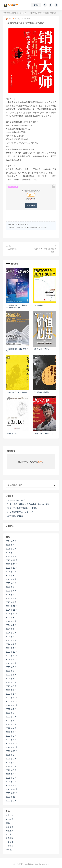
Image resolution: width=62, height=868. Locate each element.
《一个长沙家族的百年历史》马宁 (20, 512)
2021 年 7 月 (11, 763)
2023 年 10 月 (12, 659)
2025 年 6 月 (11, 583)
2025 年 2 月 (11, 598)
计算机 (9, 850)
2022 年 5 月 (11, 724)
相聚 (9, 19)
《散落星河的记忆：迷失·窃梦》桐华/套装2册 (16, 306)
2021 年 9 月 (11, 755)
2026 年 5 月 (11, 541)
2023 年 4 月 (11, 682)
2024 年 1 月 (11, 648)
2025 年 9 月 (11, 572)
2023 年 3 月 (11, 686)
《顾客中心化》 (39, 305)
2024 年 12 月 (12, 606)
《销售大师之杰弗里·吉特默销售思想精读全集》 (32, 227)
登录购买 (31, 205)
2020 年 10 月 (12, 797)
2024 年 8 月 (11, 621)
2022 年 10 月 (12, 705)
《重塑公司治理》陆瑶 (15, 500)
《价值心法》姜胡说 (41, 349)
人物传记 (10, 819)
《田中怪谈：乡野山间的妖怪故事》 (45, 250)
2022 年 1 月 (11, 740)
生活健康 (10, 842)
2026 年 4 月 (11, 545)
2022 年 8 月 (11, 713)
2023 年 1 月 (11, 694)
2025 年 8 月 (11, 575)
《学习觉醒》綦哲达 (14, 516)
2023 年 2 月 (11, 690)
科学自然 (10, 846)
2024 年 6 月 (11, 629)
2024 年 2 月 (11, 644)
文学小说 (10, 838)
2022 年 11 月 (12, 701)
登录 (40, 461)
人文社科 (10, 815)
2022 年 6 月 (11, 721)
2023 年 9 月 (11, 663)
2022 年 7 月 (11, 717)
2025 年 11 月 (12, 564)
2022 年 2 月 (11, 736)
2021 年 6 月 (11, 766)
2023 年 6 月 (11, 675)
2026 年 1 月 (11, 556)
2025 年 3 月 (11, 595)
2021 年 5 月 (11, 770)
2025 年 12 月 (12, 560)
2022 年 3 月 (11, 732)
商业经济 (23, 13)
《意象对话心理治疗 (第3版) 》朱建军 (22, 508)
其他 (8, 823)
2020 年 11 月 (12, 793)
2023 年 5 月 (11, 679)
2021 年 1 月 (11, 785)
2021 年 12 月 (12, 743)
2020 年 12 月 (12, 789)
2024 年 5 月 (11, 633)
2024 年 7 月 (11, 625)
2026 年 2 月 (11, 553)
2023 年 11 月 (12, 656)
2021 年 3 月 (11, 778)
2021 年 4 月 (11, 774)
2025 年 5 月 (11, 587)
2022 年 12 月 (12, 698)
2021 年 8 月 (11, 759)
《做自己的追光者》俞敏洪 (16, 392)
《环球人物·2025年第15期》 (44, 433)
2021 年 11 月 (12, 747)
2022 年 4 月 (11, 728)
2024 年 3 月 (11, 640)
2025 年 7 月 (11, 579)
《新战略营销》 (12, 249)
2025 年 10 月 (12, 568)
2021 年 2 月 (11, 782)
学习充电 (10, 834)
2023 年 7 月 (11, 671)
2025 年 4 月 (11, 591)
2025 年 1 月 (11, 602)
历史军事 (10, 827)
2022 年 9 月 (11, 709)
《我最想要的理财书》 (42, 392)
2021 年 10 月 (12, 751)
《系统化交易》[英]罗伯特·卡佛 (17, 350)
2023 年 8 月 (11, 667)
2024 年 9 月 (11, 617)
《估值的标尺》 (12, 433)
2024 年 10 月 (12, 614)
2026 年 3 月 (11, 549)
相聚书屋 (15, 13)
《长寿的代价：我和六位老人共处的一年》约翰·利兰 (28, 504)
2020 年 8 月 (11, 801)
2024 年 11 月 (12, 610)
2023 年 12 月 (12, 652)
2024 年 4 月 (11, 637)
